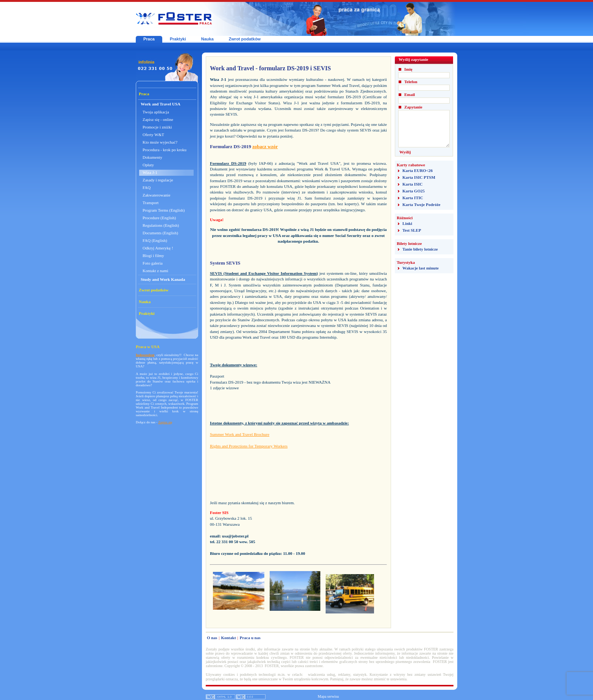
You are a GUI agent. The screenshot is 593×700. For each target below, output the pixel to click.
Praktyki (178, 39)
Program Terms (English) (164, 210)
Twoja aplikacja (156, 112)
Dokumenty (152, 157)
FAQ (147, 187)
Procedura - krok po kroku (165, 150)
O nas (212, 638)
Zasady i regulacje (158, 180)
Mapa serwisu (328, 696)
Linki (407, 223)
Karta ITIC (413, 198)
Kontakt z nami (155, 271)
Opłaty (148, 165)
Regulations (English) (161, 225)
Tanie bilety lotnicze (420, 249)
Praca (149, 39)
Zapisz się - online (158, 119)
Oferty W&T (153, 135)
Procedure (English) (159, 218)
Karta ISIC (412, 184)
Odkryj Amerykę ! (158, 248)
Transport (151, 203)
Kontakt (228, 638)
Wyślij (405, 152)
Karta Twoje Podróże (421, 204)
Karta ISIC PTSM (419, 177)
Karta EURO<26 (418, 170)
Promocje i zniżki (157, 127)
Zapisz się (165, 422)
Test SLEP (412, 230)
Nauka (207, 39)
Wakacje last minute (421, 268)
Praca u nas (250, 638)
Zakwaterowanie (156, 195)
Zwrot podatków (245, 39)
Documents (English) (160, 233)
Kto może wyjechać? (160, 142)
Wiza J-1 (150, 172)
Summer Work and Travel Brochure (240, 434)
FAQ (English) (155, 240)
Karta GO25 (414, 191)
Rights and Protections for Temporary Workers (249, 446)
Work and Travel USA (161, 104)
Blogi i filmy (153, 256)
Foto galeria (153, 263)
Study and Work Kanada (163, 279)
